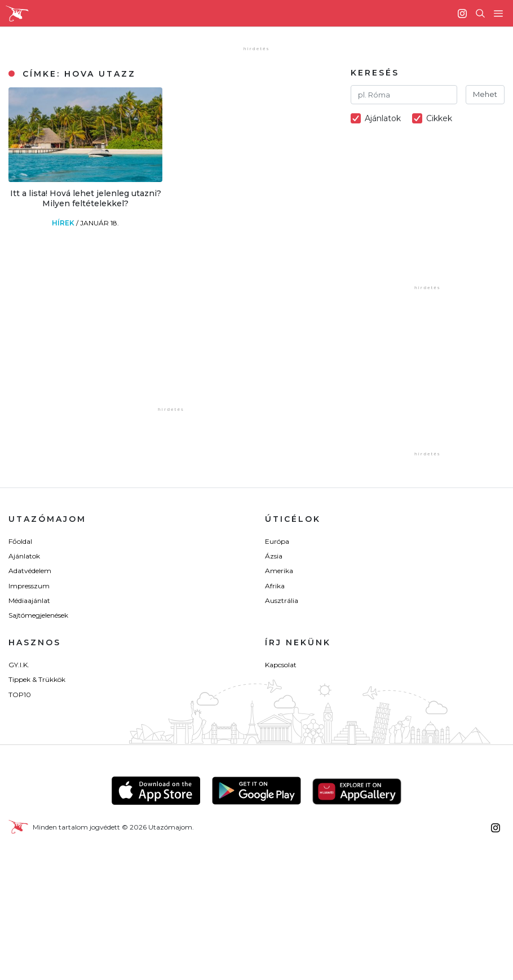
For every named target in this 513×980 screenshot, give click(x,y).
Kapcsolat (281, 665)
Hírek (64, 223)
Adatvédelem (30, 571)
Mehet (485, 94)
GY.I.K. (19, 665)
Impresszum (29, 586)
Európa (277, 541)
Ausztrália (282, 600)
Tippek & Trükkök (37, 679)
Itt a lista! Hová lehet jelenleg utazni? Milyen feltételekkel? (86, 198)
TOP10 (20, 695)
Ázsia (274, 556)
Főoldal (20, 541)
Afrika (275, 586)
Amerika (279, 571)
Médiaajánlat (29, 600)
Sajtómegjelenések (38, 615)
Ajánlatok (24, 556)
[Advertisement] (207, 334)
